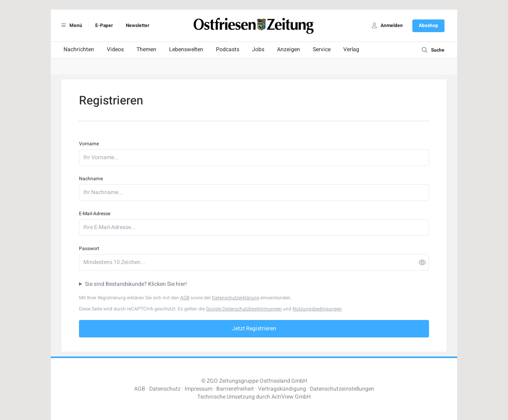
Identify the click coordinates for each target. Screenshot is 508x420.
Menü (70, 25)
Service (322, 49)
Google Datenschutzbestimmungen (244, 309)
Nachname (91, 179)
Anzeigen (289, 49)
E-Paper (104, 25)
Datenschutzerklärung (236, 298)
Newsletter (138, 25)
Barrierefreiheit (235, 389)
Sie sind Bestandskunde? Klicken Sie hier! (136, 284)
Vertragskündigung (282, 389)
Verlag (351, 49)
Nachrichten (79, 49)
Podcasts (228, 49)
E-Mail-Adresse (95, 214)
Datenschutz (165, 389)
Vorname (89, 144)
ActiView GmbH (291, 397)
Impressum (198, 389)
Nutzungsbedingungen (317, 309)
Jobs (258, 49)
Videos (115, 49)
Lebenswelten (186, 49)
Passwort (89, 249)
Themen (146, 49)
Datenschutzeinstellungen (342, 389)
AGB (185, 298)
